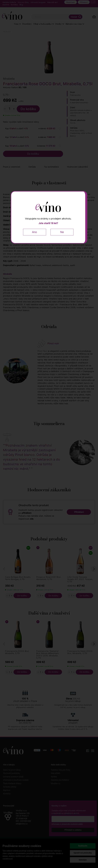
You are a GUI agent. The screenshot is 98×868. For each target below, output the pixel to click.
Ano (35, 232)
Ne (62, 232)
